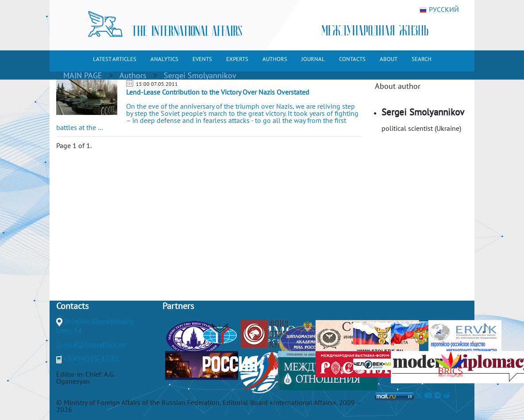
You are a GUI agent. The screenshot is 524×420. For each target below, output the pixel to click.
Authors (133, 75)
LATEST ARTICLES (115, 59)
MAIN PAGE (83, 75)
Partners (178, 306)
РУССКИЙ (439, 10)
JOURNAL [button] (313, 59)
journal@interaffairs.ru (91, 344)
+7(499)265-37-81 (91, 359)
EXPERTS (237, 59)
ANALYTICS (164, 59)
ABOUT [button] (389, 59)
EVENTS (202, 59)
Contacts (72, 306)
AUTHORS (275, 59)
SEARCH (422, 59)
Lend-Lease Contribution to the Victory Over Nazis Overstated (218, 92)
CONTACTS (352, 59)
